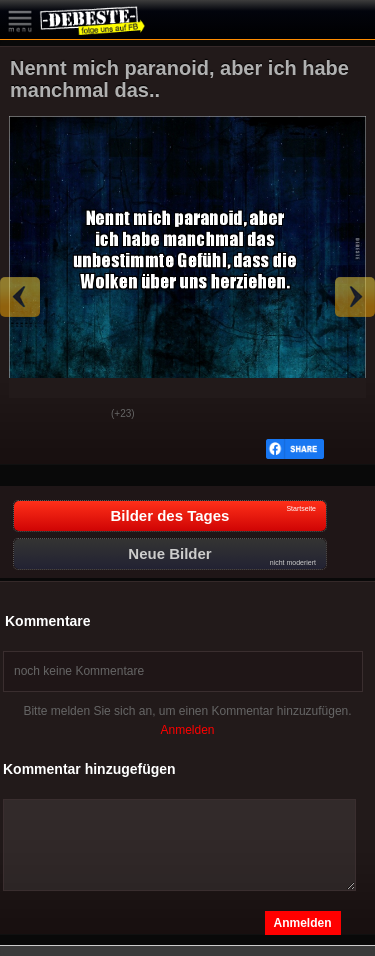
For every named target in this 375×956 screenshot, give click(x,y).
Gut (31, 415)
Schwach (81, 415)
